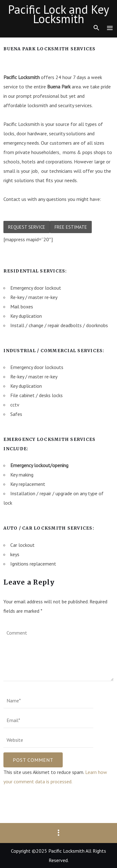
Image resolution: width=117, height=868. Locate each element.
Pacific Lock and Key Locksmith (59, 14)
